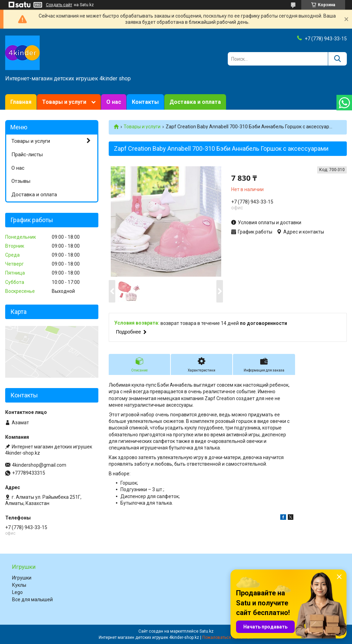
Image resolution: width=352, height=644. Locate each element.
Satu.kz (207, 631)
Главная (21, 102)
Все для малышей (32, 600)
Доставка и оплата (195, 102)
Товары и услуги (64, 102)
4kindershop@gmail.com (39, 465)
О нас (114, 102)
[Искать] (337, 59)
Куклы (19, 585)
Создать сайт (59, 5)
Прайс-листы (27, 155)
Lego (17, 592)
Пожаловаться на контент (228, 637)
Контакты (145, 102)
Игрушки (22, 578)
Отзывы (21, 181)
